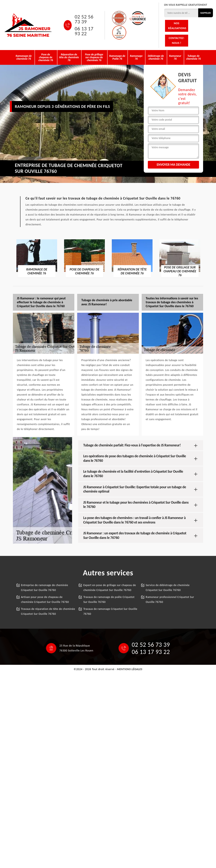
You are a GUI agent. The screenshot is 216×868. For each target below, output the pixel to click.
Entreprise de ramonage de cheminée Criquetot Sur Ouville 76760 (45, 588)
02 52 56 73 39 (84, 19)
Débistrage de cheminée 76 (156, 57)
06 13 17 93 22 (84, 31)
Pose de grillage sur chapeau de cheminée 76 (94, 57)
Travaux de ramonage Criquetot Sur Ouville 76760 (110, 611)
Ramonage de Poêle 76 (117, 57)
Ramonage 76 (136, 57)
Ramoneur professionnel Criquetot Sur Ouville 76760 (170, 599)
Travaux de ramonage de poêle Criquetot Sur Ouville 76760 (109, 599)
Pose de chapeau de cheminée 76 (46, 57)
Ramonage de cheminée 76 (24, 57)
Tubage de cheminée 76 (193, 57)
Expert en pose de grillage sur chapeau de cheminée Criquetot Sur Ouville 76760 (110, 588)
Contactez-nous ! (177, 40)
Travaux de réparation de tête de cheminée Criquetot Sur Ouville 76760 (48, 611)
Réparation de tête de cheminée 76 (69, 57)
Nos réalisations (177, 26)
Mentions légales (130, 669)
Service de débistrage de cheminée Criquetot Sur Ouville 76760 (168, 588)
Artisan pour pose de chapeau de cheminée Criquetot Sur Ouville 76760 (45, 599)
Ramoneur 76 (175, 57)
